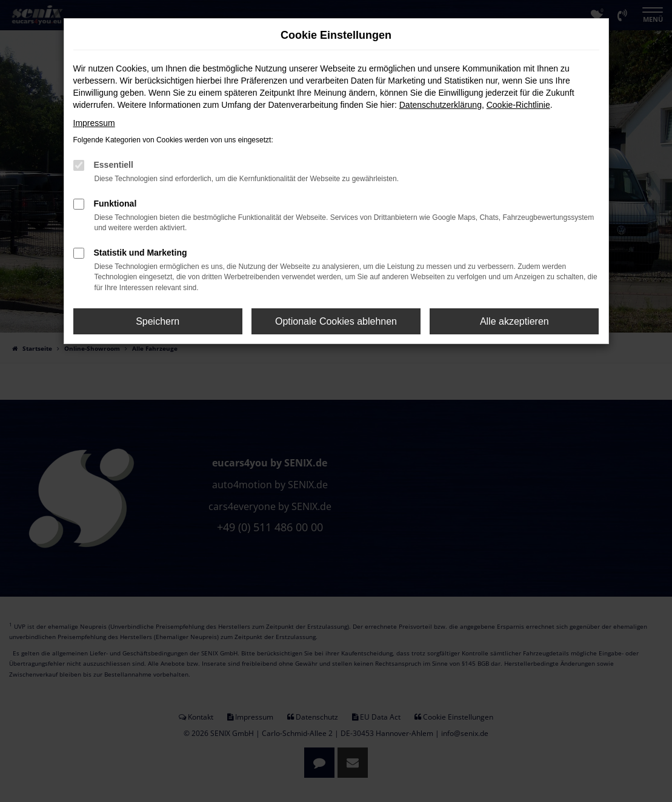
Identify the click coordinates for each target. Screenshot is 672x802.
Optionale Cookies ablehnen (336, 321)
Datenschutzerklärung (441, 105)
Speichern (158, 321)
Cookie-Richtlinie (518, 105)
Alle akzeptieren (514, 321)
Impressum (94, 123)
